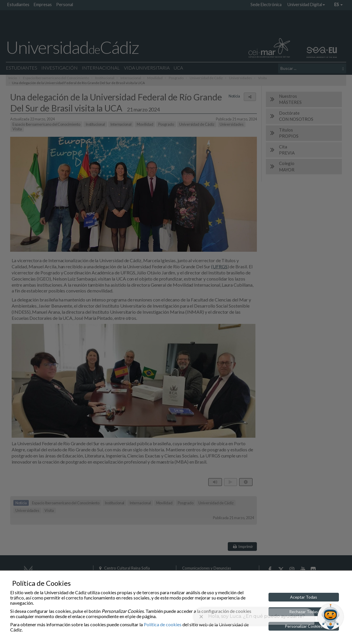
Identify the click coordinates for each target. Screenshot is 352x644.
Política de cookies (163, 624)
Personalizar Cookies (304, 626)
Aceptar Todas (304, 597)
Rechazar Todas (304, 612)
